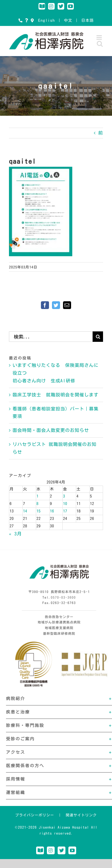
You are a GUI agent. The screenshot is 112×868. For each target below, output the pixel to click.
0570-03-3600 (63, 597)
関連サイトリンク (81, 815)
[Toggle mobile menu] (100, 37)
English (47, 20)
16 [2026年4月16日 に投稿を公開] (52, 511)
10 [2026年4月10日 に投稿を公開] (65, 504)
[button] (59, 699)
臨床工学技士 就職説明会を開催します (56, 395)
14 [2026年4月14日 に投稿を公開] (25, 511)
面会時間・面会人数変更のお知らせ (51, 430)
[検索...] (51, 337)
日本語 (88, 20)
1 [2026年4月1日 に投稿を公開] (37, 496)
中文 (68, 20)
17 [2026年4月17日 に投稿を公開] (65, 511)
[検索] (98, 337)
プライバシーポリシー (35, 815)
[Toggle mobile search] (100, 44)
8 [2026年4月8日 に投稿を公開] (37, 504)
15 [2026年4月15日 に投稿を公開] (39, 511)
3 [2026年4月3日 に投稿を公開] (64, 496)
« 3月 (15, 534)
